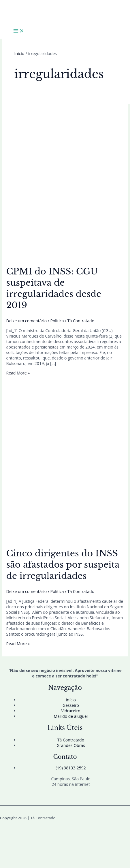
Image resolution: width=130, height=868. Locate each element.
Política (57, 321)
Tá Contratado (71, 740)
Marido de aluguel (71, 716)
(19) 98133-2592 (71, 768)
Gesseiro (71, 705)
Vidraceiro (71, 711)
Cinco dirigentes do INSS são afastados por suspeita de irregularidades (63, 565)
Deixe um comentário (27, 321)
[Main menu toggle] (19, 31)
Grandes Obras (71, 745)
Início (71, 700)
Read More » (18, 373)
